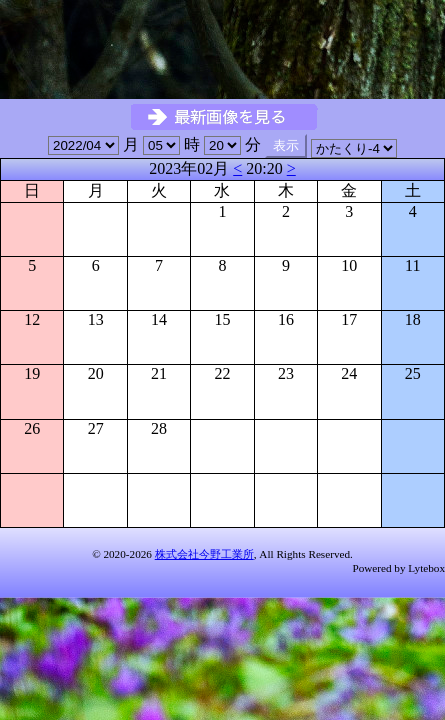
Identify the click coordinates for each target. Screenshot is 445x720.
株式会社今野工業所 (204, 554)
